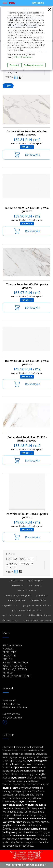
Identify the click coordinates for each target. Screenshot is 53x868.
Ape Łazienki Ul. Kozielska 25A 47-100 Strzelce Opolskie (15, 704)
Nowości (8, 649)
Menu (12, 3)
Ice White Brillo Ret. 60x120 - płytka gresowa (27, 362)
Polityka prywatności (16, 662)
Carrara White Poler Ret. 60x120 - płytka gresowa (27, 133)
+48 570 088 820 (11, 714)
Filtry (8, 86)
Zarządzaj (14, 65)
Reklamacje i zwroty (15, 669)
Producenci (10, 652)
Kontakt (8, 659)
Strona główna (12, 645)
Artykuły (8, 673)
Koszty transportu (14, 666)
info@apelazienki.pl (12, 718)
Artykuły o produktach (17, 676)
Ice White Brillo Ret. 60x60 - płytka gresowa (27, 516)
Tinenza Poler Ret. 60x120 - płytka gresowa (27, 286)
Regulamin (9, 656)
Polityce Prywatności (23, 57)
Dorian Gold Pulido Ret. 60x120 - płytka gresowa (27, 439)
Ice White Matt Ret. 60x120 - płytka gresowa (27, 209)
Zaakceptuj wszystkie (33, 65)
